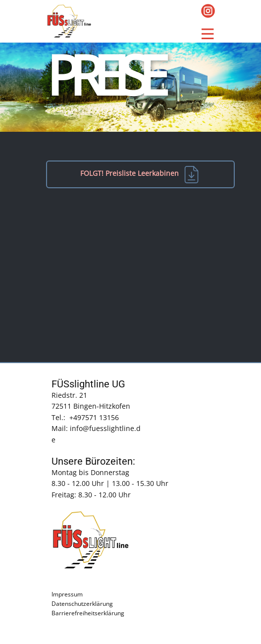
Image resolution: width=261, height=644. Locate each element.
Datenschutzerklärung (82, 604)
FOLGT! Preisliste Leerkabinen (140, 174)
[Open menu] (208, 34)
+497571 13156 (94, 417)
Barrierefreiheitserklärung (88, 613)
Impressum (67, 594)
